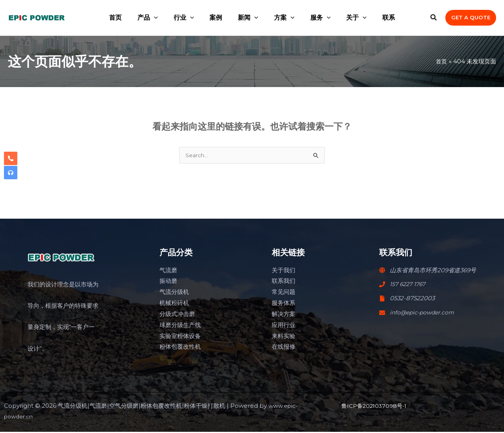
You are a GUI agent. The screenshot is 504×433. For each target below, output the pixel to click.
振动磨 (168, 282)
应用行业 (283, 326)
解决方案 (283, 315)
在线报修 (283, 348)
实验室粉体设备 (180, 337)
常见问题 (283, 293)
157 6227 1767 (409, 285)
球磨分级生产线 (180, 326)
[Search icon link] (434, 19)
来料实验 (283, 337)
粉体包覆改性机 (180, 348)
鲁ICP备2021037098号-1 (376, 407)
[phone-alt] (11, 158)
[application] (163, 18)
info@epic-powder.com (424, 313)
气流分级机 (174, 293)
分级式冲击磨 (177, 315)
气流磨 (168, 271)
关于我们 (283, 271)
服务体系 (283, 304)
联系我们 (283, 282)
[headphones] (11, 173)
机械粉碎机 (174, 304)
